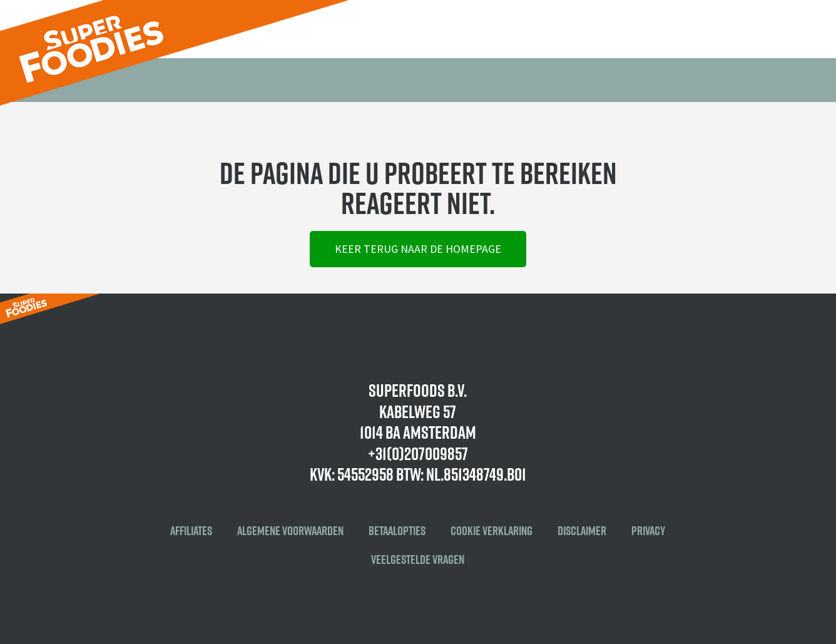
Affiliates (191, 531)
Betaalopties (397, 531)
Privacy (648, 531)
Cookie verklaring (492, 531)
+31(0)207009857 (418, 453)
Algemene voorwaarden (290, 531)
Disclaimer (582, 531)
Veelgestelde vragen (418, 560)
